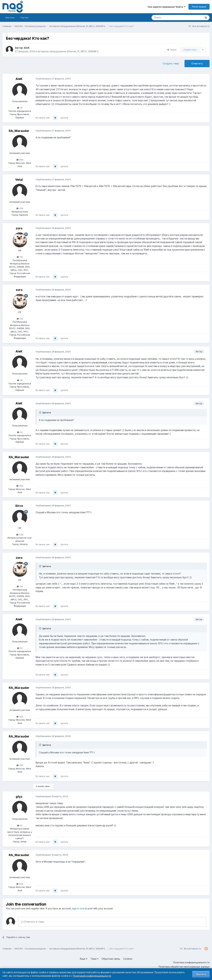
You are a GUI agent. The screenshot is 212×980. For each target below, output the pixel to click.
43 (20, 825)
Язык (84, 959)
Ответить (197, 63)
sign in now (78, 908)
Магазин (10, 18)
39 (20, 108)
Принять (201, 974)
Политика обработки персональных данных (184, 967)
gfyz (19, 797)
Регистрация (199, 7)
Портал (24, 18)
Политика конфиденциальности (191, 962)
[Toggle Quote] (40, 412)
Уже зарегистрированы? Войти (167, 7)
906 (20, 160)
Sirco (19, 506)
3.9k (20, 535)
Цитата (64, 118)
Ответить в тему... (33, 922)
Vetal (19, 180)
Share (172, 50)
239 (20, 208)
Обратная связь (111, 959)
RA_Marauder (19, 131)
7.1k (20, 257)
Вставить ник (43, 118)
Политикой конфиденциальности (92, 976)
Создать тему (171, 63)
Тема (94, 959)
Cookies (128, 959)
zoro (19, 228)
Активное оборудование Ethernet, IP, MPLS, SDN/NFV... (69, 51)
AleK (27, 48)
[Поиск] (168, 18)
